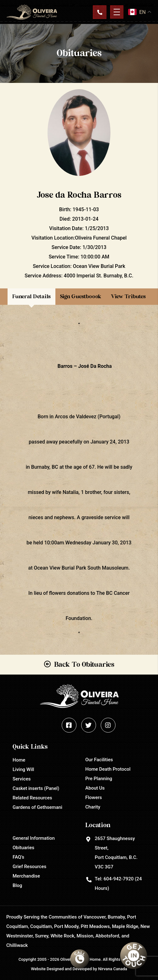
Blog (17, 885)
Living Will (23, 769)
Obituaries (23, 848)
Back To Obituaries (84, 664)
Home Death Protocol (108, 769)
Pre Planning (99, 779)
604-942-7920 (118, 879)
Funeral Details (31, 296)
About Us (95, 788)
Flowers (94, 797)
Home (19, 760)
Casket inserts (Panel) (36, 788)
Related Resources (32, 798)
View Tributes (128, 296)
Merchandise (26, 876)
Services (22, 779)
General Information (34, 838)
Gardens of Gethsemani (37, 807)
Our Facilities (99, 760)
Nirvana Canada (113, 969)
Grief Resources (29, 867)
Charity (93, 807)
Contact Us (99, 12)
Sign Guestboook (81, 296)
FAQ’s (18, 857)
